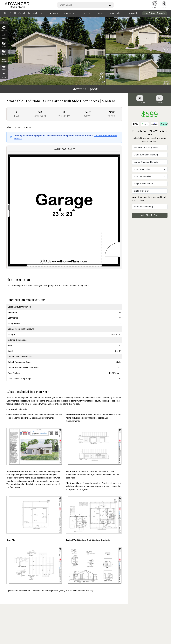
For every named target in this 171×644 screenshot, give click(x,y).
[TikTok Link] (24, 13)
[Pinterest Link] (5, 13)
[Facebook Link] (20, 13)
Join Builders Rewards (155, 13)
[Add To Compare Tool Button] (159, 98)
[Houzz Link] (29, 13)
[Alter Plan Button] (140, 98)
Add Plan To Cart (150, 215)
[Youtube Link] (15, 13)
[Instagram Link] (10, 13)
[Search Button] (110, 5)
